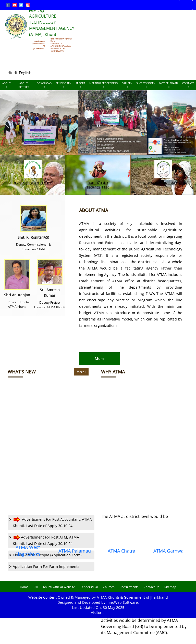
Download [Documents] (44, 85)
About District (24, 85)
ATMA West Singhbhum (28, 555)
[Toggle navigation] (186, 5)
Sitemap (170, 591)
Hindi (12, 73)
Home (24, 591)
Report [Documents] (80, 85)
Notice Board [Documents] (169, 85)
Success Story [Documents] (146, 85)
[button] (190, 123)
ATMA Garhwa (168, 555)
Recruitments (129, 591)
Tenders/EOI (89, 591)
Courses (109, 591)
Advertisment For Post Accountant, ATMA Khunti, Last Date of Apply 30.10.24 (51, 526)
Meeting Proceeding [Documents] (103, 85)
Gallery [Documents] (127, 85)
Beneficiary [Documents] (63, 85)
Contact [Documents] (188, 85)
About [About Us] (7, 85)
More (81, 376)
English (25, 73)
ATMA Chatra (121, 555)
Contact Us (151, 591)
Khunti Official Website (59, 591)
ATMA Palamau (75, 555)
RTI (36, 591)
